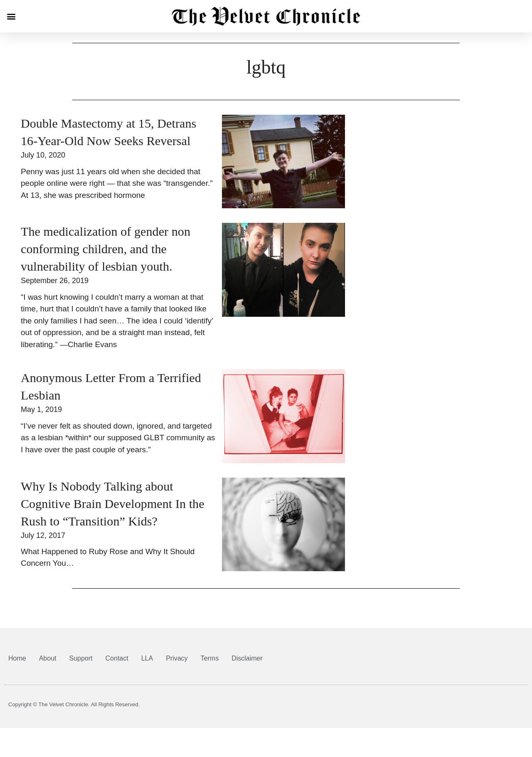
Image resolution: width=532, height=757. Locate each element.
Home (17, 658)
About (48, 658)
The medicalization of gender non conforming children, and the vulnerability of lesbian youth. (106, 249)
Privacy (177, 658)
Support (81, 658)
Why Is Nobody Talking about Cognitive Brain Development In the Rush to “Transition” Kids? (113, 504)
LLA (147, 658)
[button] (11, 16)
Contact (117, 658)
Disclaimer (247, 658)
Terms (210, 658)
